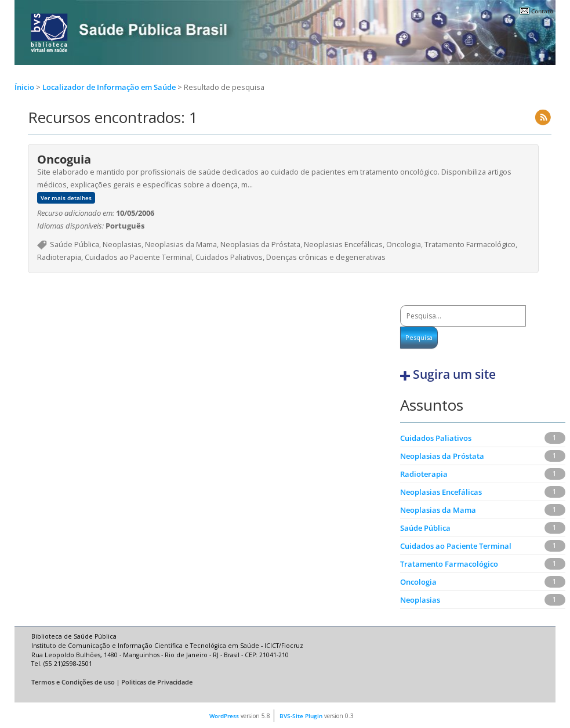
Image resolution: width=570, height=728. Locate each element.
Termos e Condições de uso (73, 682)
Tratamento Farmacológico (449, 564)
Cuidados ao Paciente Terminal (456, 546)
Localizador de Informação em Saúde (110, 87)
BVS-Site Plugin (301, 716)
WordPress (224, 716)
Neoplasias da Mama (438, 510)
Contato (542, 11)
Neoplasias (420, 600)
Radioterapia (424, 474)
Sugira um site (454, 374)
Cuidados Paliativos (436, 438)
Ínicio (24, 87)
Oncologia (418, 582)
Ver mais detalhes (66, 198)
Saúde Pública (425, 528)
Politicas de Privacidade (157, 682)
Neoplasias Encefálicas (441, 492)
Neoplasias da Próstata (442, 456)
